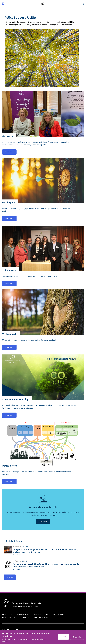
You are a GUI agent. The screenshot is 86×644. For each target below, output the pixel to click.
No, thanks (77, 637)
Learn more (43, 521)
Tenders (38, 615)
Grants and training (55, 615)
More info (5, 642)
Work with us (23, 615)
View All (10, 577)
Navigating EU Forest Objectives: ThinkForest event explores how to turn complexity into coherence (46, 565)
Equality (25, 617)
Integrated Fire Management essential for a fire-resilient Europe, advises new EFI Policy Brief (45, 551)
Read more (9, 152)
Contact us (7, 615)
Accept (63, 637)
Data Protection (9, 617)
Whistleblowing (41, 617)
